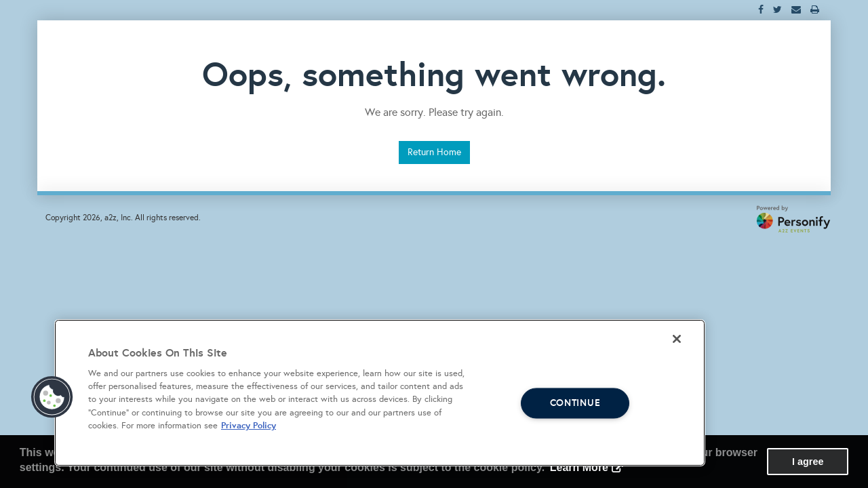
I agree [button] (808, 462)
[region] (380, 393)
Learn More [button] (579, 467)
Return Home (434, 152)
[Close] (677, 339)
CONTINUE (575, 403)
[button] (52, 397)
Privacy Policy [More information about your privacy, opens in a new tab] (249, 425)
